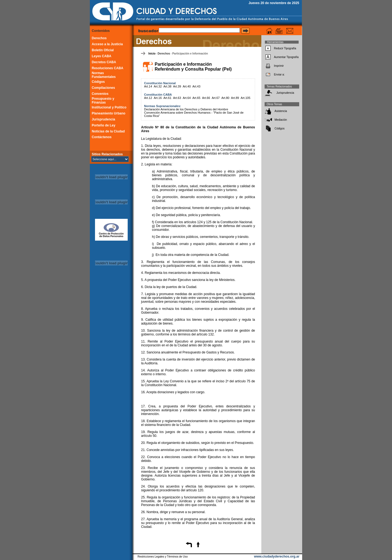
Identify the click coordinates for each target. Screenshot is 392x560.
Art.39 (177, 86)
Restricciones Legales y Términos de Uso (163, 557)
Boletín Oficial (103, 50)
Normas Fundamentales (104, 75)
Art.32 (158, 86)
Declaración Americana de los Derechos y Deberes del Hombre (186, 109)
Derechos (99, 38)
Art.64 (187, 98)
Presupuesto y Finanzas (103, 101)
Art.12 (148, 98)
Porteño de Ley (104, 125)
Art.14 (148, 86)
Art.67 (216, 98)
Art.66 (206, 98)
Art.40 (187, 86)
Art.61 (167, 98)
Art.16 (158, 98)
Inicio (152, 54)
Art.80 (225, 98)
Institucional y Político (109, 107)
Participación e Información (190, 54)
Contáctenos (102, 137)
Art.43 (196, 86)
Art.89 (235, 98)
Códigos (98, 82)
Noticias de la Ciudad (108, 131)
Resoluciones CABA (108, 68)
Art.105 (245, 98)
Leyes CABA (102, 56)
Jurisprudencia (103, 119)
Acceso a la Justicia (107, 44)
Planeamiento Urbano (108, 113)
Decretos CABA (104, 62)
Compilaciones (103, 88)
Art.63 (177, 98)
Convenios (100, 94)
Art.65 (196, 98)
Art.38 (167, 86)
